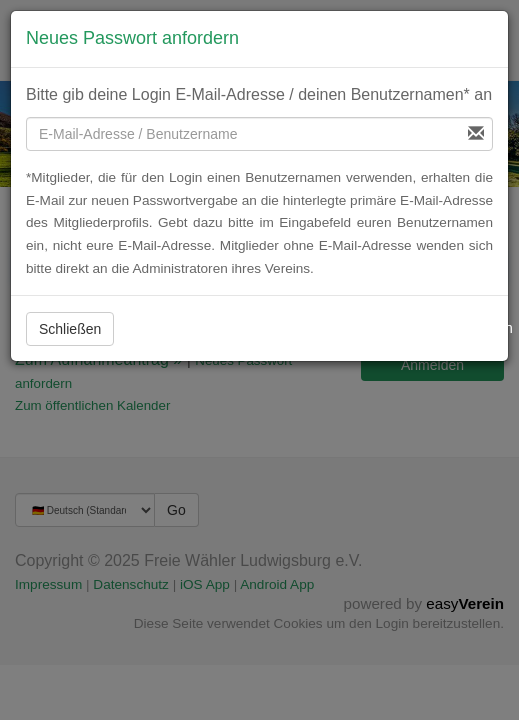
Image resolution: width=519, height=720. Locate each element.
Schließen (70, 329)
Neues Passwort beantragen (414, 328)
